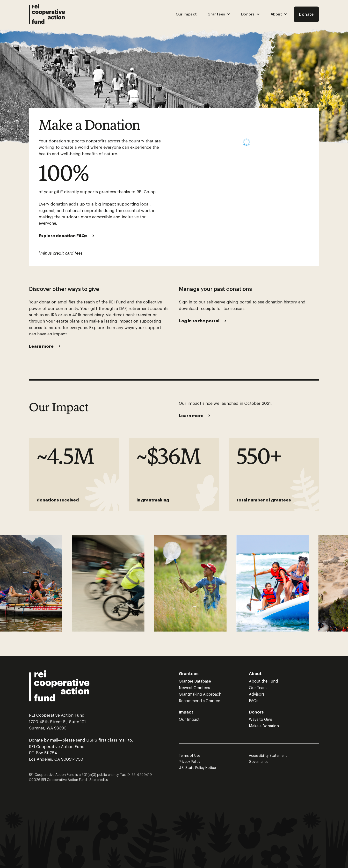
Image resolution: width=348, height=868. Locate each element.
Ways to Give (261, 719)
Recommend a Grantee (199, 701)
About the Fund (263, 681)
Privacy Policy (189, 761)
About (279, 14)
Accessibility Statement (268, 755)
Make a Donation (264, 726)
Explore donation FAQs (63, 235)
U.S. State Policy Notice (197, 768)
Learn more (41, 346)
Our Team (258, 688)
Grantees (219, 14)
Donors (251, 14)
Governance (259, 761)
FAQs (254, 701)
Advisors (257, 694)
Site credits (99, 780)
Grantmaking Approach (200, 694)
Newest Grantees (194, 688)
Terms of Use (189, 755)
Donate (306, 14)
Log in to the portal (199, 321)
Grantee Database (195, 681)
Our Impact (186, 14)
